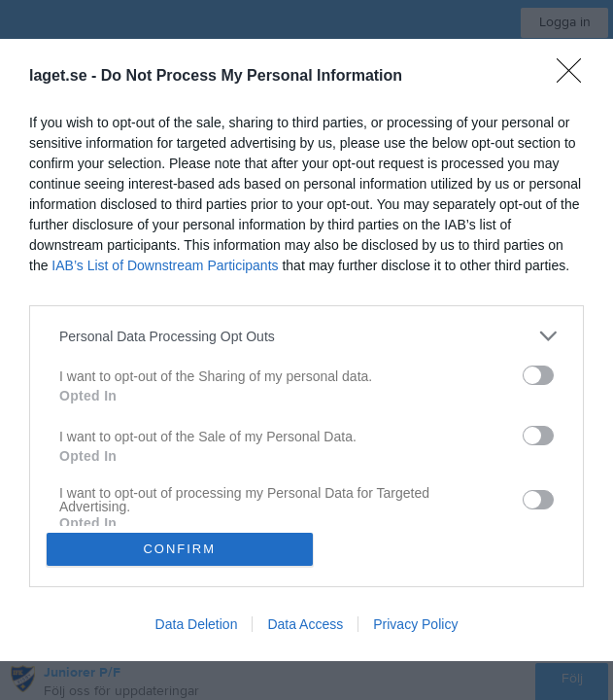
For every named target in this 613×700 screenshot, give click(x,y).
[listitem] (306, 336)
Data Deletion (197, 624)
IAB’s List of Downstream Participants (165, 265)
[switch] (538, 375)
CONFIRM (179, 549)
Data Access (305, 624)
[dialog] (306, 350)
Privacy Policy (415, 624)
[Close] (575, 77)
